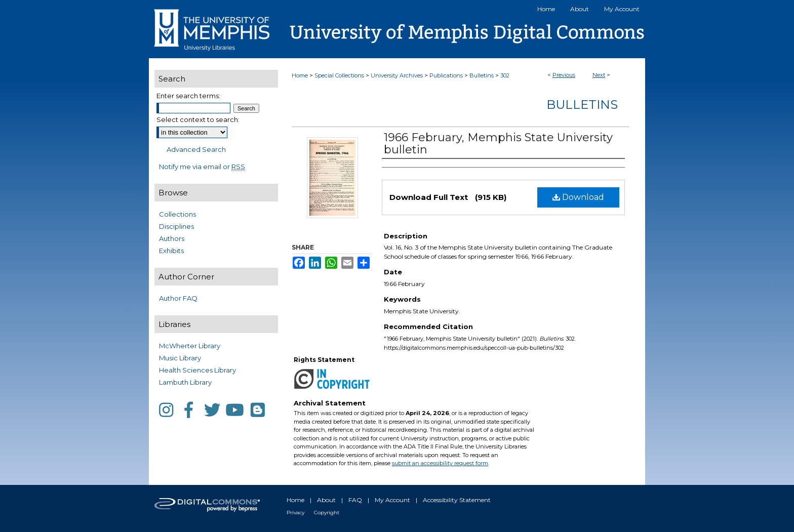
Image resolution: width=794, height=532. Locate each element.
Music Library (180, 358)
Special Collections (339, 75)
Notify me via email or (202, 167)
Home (300, 75)
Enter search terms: (188, 96)
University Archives (397, 75)
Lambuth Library (185, 382)
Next (599, 75)
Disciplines (176, 226)
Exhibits (171, 251)
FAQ (355, 500)
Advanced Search (196, 149)
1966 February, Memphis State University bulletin (498, 144)
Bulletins (482, 75)
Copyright (327, 513)
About (326, 500)
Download (578, 197)
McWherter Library (190, 346)
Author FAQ (178, 298)
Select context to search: (198, 119)
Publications (446, 75)
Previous (564, 75)
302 (505, 75)
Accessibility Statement (457, 500)
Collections (177, 214)
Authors (172, 238)
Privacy (295, 513)
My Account (392, 500)
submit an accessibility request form (440, 463)
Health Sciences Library (197, 370)
